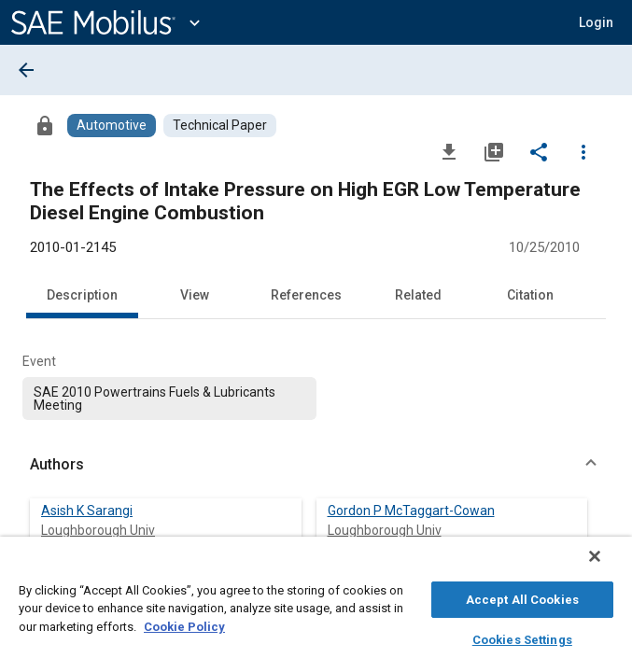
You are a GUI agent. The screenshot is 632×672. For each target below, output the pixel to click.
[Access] (45, 125)
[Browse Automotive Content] (112, 126)
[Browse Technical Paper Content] (220, 126)
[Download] (449, 151)
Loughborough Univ (98, 530)
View (195, 295)
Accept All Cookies (522, 597)
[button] (596, 22)
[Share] (539, 151)
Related (418, 295)
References (306, 295)
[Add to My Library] (494, 151)
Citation (530, 295)
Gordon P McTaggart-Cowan (411, 511)
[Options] (583, 151)
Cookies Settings (522, 637)
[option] (169, 399)
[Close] (608, 566)
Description (82, 295)
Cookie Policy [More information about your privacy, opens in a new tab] (184, 624)
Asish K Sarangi (87, 511)
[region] (316, 609)
